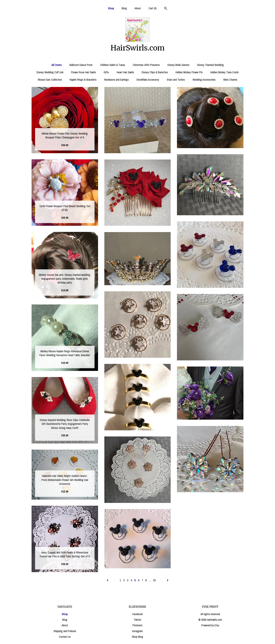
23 (154, 580)
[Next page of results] (168, 580)
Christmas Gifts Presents (146, 65)
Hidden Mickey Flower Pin (189, 72)
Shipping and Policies (65, 631)
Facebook (137, 614)
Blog (124, 8)
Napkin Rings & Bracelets (83, 80)
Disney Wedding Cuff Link (50, 72)
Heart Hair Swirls (125, 72)
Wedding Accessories (204, 80)
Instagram (137, 631)
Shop (111, 8)
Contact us (65, 637)
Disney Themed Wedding (210, 65)
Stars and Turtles (176, 80)
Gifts (106, 72)
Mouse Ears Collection (50, 80)
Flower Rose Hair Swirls (83, 72)
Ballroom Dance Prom (81, 65)
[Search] (166, 9)
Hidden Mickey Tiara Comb (224, 72)
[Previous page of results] (108, 580)
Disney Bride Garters (178, 65)
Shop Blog (137, 637)
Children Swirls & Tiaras (113, 65)
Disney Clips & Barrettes (155, 72)
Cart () (153, 8)
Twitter (137, 620)
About (138, 8)
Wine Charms (230, 80)
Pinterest (137, 625)
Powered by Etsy (210, 625)
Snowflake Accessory (148, 80)
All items (57, 65)
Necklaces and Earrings (116, 80)
